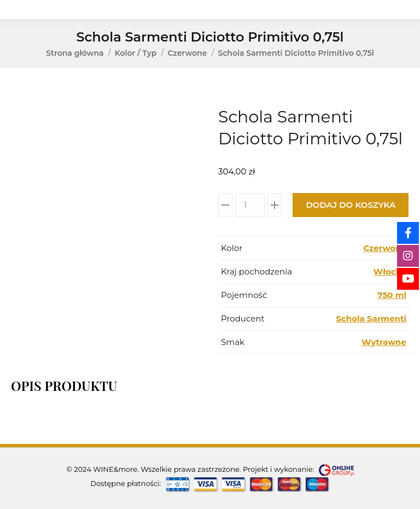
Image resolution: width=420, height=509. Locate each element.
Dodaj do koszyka (351, 205)
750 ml (392, 295)
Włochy (390, 271)
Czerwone (385, 248)
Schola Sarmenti (371, 318)
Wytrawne (384, 342)
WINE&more (115, 469)
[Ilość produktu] (250, 205)
